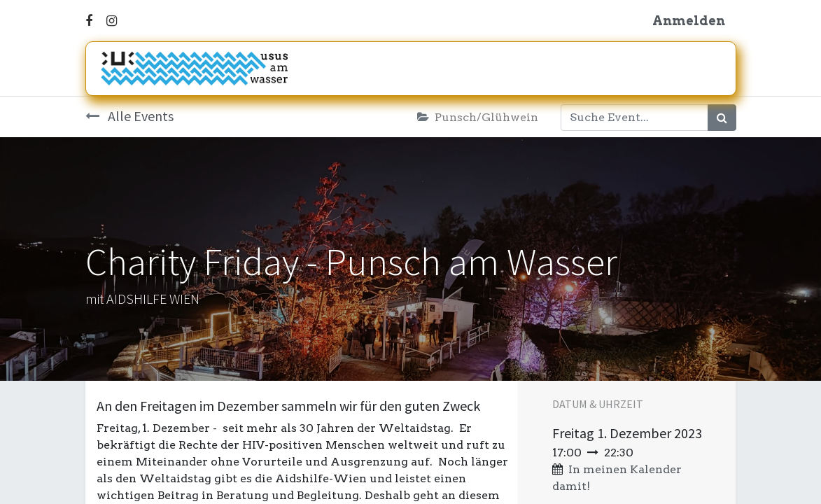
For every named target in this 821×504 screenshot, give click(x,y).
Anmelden (689, 21)
